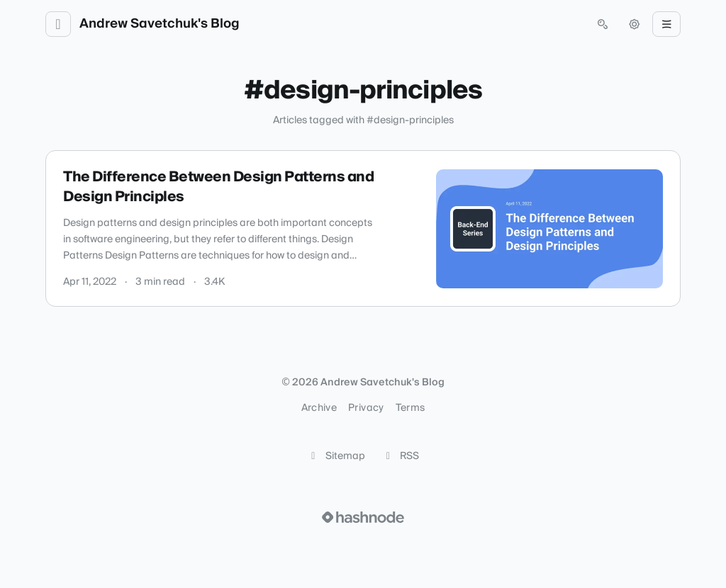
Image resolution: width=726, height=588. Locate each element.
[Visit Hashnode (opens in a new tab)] (363, 517)
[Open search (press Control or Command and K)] (603, 24)
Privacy (366, 408)
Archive (319, 408)
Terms (411, 408)
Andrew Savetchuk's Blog (160, 24)
